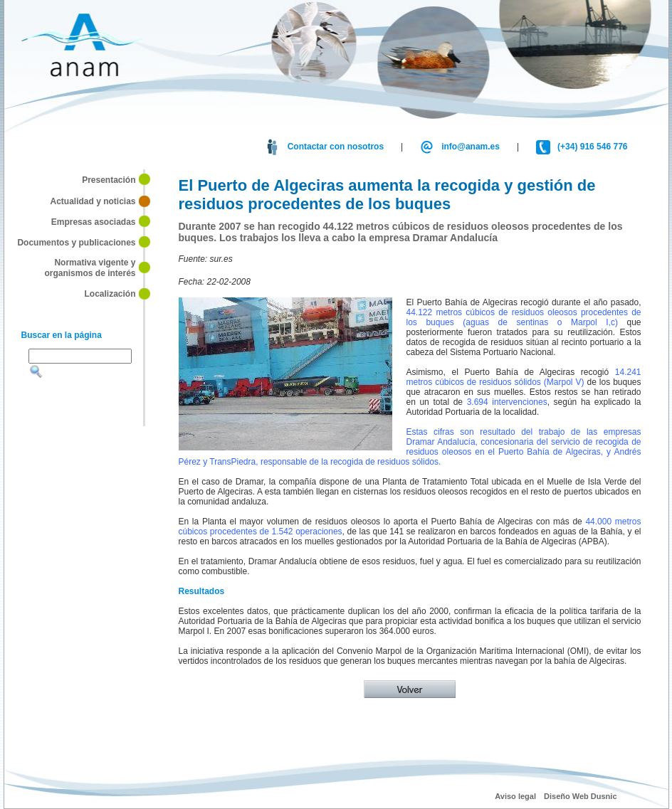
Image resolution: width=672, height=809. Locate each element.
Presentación (109, 180)
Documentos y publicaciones (76, 242)
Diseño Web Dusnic (580, 796)
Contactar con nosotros (336, 147)
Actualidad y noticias (93, 201)
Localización (110, 294)
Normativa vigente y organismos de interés (90, 268)
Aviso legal (515, 796)
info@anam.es (471, 147)
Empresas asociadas (92, 222)
